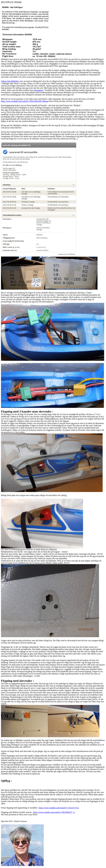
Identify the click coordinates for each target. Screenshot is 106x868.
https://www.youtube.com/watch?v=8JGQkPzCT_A (54, 812)
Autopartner (38, 90)
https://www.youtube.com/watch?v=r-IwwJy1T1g (59, 808)
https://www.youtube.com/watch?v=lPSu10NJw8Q (21, 101)
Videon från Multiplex (10, 81)
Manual (45, 101)
